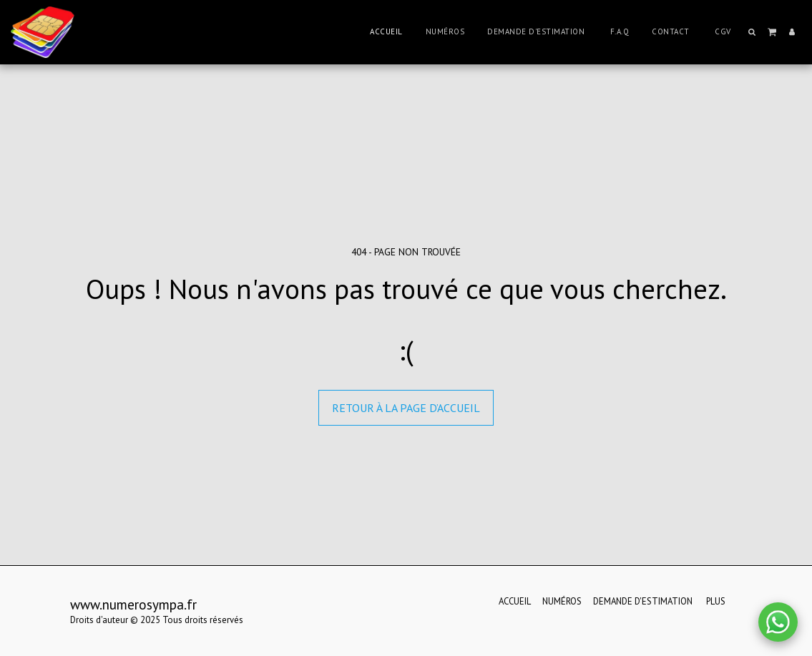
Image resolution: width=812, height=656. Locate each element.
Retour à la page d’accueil (406, 408)
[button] (752, 32)
